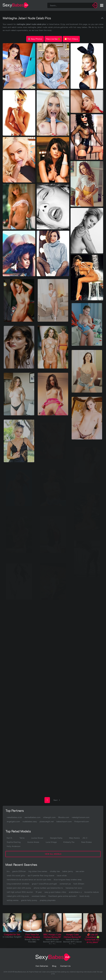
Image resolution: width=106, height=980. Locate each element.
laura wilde (62, 875)
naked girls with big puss (18, 896)
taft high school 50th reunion (20, 892)
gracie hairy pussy (29, 900)
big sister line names (38, 871)
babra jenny (68, 871)
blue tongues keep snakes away (68, 879)
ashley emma (13, 900)
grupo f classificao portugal (44, 884)
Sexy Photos (35, 39)
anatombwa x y (75, 892)
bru (8, 871)
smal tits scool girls (16, 875)
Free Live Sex (53, 39)
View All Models (53, 854)
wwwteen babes (39, 896)
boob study (85, 896)
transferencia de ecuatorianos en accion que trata (29, 879)
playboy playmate (48, 900)
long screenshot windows (18, 884)
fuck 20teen (79, 884)
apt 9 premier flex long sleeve (41, 875)
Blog (54, 966)
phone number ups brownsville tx (48, 888)
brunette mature (92, 892)
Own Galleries (42, 966)
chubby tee (55, 871)
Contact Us (65, 966)
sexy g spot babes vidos (55, 892)
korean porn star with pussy (19, 888)
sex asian (80, 871)
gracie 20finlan (19, 871)
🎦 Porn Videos (71, 39)
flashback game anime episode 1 (63, 896)
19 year (39, 892)
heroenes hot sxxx (74, 888)
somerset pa (65, 884)
